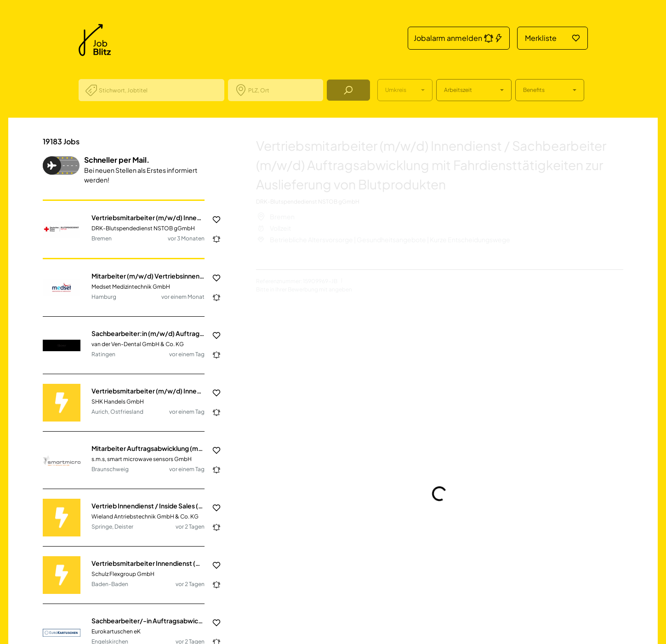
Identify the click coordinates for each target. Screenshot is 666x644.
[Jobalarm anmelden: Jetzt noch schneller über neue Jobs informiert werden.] (213, 239)
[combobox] (158, 90)
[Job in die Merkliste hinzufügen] (213, 220)
